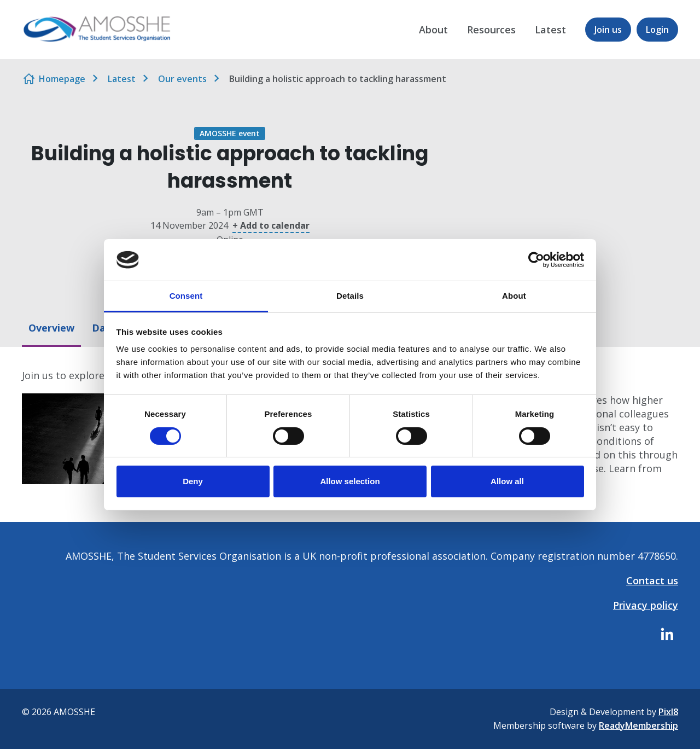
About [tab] (514, 296)
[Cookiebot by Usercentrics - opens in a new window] (536, 260)
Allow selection (350, 481)
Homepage (62, 79)
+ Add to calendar (271, 225)
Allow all (507, 481)
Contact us (652, 580)
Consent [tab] (186, 296)
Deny (193, 481)
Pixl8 (668, 712)
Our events (182, 79)
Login (657, 30)
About (433, 30)
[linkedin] (667, 634)
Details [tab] (350, 296)
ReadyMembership (638, 725)
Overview (51, 328)
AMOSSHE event (230, 133)
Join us (608, 30)
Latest (550, 30)
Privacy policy (646, 605)
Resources (491, 30)
